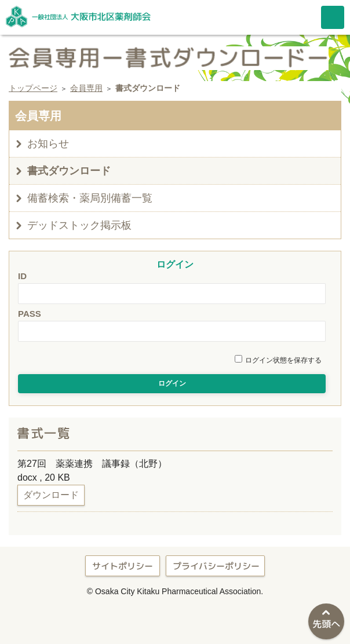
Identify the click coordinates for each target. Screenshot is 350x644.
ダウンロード (51, 495)
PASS (30, 314)
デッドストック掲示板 (79, 225)
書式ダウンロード (69, 171)
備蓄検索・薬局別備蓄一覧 (90, 198)
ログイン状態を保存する (283, 360)
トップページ (33, 88)
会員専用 (86, 88)
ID (22, 276)
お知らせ (48, 144)
